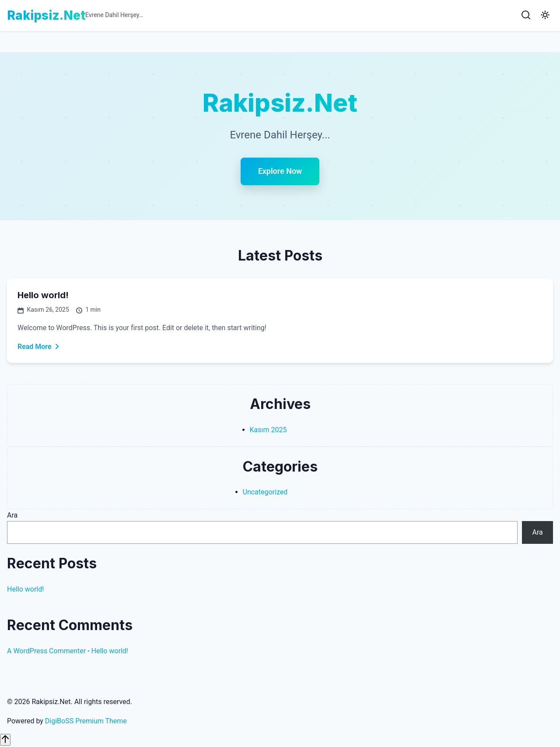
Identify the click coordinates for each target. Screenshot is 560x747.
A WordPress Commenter (46, 651)
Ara (12, 515)
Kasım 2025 (268, 430)
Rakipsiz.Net (46, 15)
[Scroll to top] (5, 740)
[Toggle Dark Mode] (545, 16)
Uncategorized (265, 492)
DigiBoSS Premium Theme (86, 721)
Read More (39, 347)
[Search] (526, 16)
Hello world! (43, 296)
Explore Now (280, 171)
